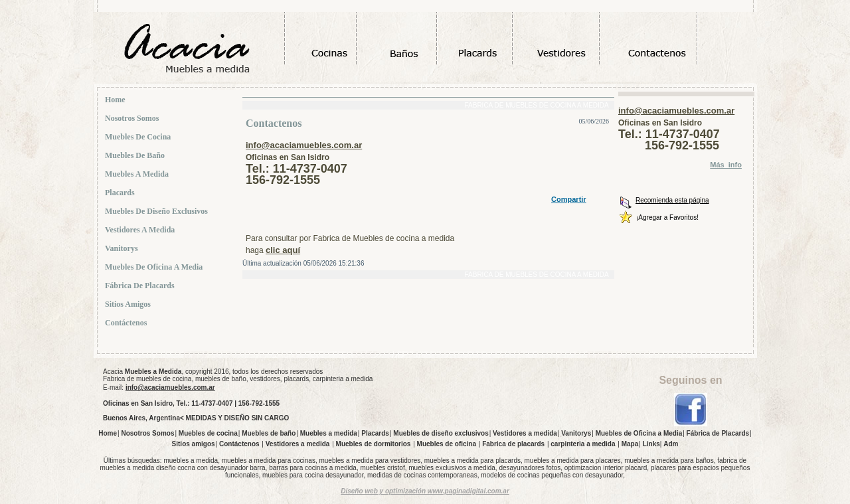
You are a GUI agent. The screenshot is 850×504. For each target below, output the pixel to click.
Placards (121, 193)
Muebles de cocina (139, 137)
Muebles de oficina (447, 444)
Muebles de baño (136, 155)
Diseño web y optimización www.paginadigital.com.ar (425, 491)
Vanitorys (123, 248)
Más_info (726, 165)
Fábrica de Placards (141, 286)
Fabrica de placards (513, 444)
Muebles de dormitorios (374, 444)
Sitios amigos (129, 304)
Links (651, 444)
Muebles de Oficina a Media (155, 267)
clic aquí (283, 250)
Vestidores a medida (141, 230)
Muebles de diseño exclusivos (158, 211)
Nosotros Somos (133, 118)
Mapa (630, 444)
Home (117, 100)
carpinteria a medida (583, 444)
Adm (671, 444)
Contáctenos (127, 323)
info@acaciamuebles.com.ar (304, 145)
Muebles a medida (138, 174)
